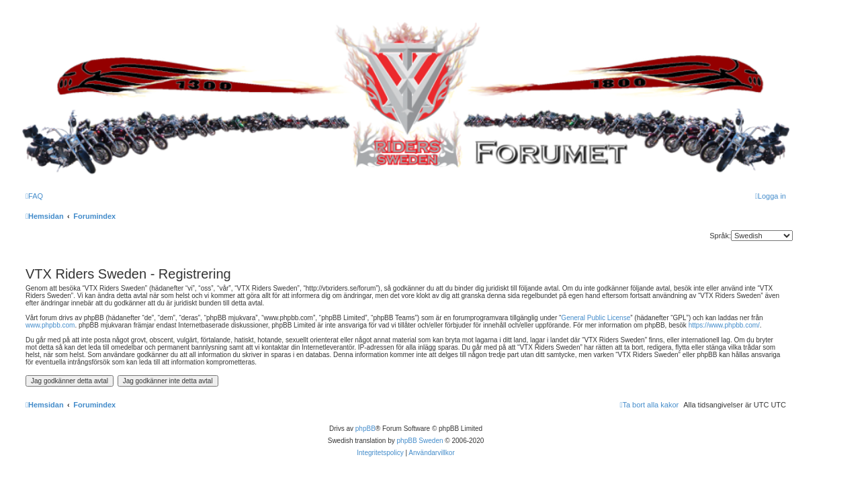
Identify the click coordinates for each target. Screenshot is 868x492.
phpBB (365, 429)
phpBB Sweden (420, 441)
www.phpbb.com (50, 325)
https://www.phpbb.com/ (724, 325)
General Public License (596, 318)
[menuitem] (34, 196)
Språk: (720, 236)
